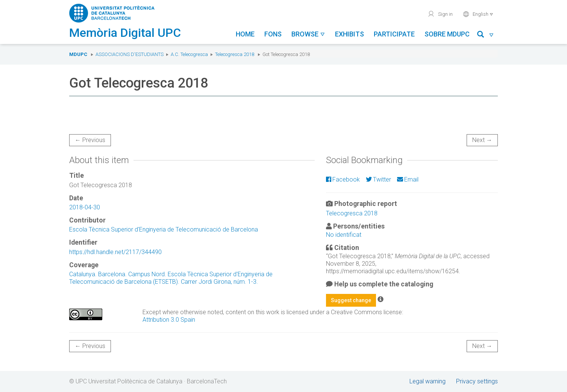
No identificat (344, 235)
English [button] (478, 14)
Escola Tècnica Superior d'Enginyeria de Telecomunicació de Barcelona (164, 229)
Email (408, 179)
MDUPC (78, 54)
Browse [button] (308, 34)
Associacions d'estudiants (130, 54)
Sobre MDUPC (447, 34)
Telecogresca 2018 (235, 54)
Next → (482, 140)
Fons (273, 34)
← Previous (90, 140)
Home (245, 34)
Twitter (378, 179)
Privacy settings (477, 381)
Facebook (343, 179)
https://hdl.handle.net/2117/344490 (115, 252)
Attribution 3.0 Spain (169, 320)
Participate (394, 34)
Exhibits (349, 34)
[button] (486, 36)
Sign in (440, 14)
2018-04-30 (85, 207)
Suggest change (351, 300)
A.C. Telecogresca (189, 54)
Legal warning (428, 381)
